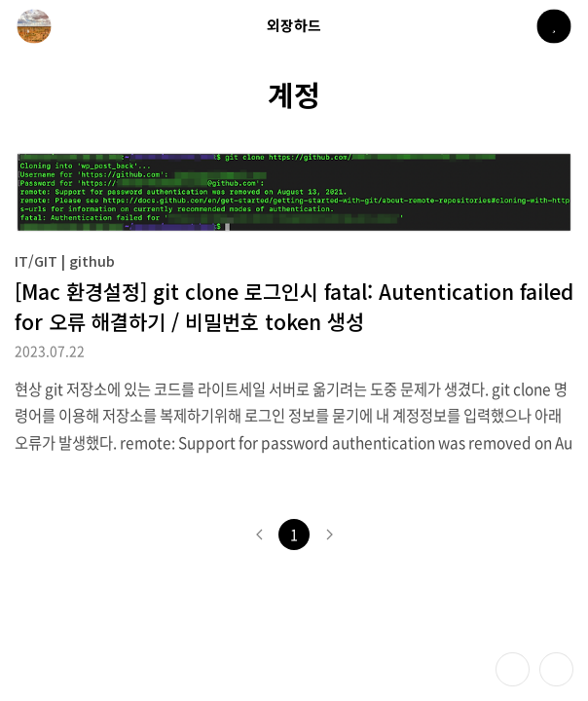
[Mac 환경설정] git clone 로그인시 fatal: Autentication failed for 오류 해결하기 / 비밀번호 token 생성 (294, 306)
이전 (259, 535)
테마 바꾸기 (513, 669)
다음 (329, 535)
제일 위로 (556, 669)
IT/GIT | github (65, 260)
